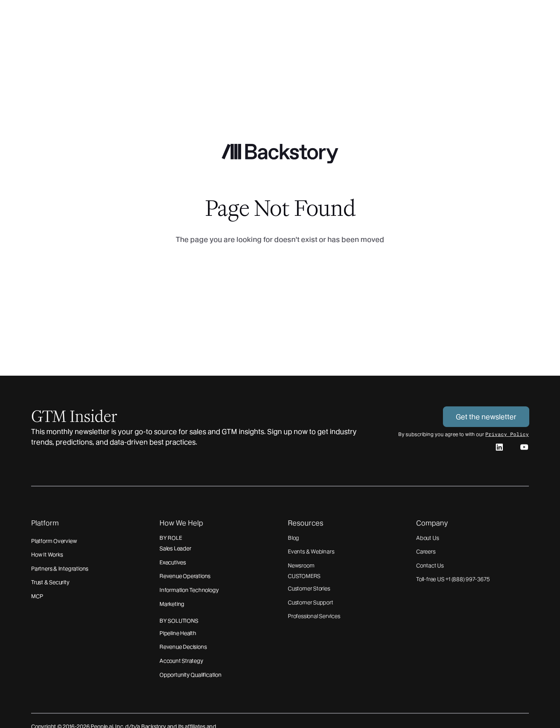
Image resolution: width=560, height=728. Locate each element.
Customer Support (311, 602)
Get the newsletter (486, 417)
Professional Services (314, 616)
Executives (173, 562)
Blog (293, 538)
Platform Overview (54, 541)
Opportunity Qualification (191, 675)
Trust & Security (50, 582)
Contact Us (430, 565)
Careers (426, 551)
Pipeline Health (178, 633)
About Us (427, 538)
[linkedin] (499, 448)
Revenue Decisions (183, 647)
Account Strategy (181, 661)
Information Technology (189, 590)
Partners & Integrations (60, 569)
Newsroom (301, 565)
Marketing (172, 604)
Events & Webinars (311, 551)
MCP (37, 596)
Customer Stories (309, 588)
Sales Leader (175, 548)
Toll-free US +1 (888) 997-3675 (453, 579)
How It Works (47, 555)
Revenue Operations (185, 576)
